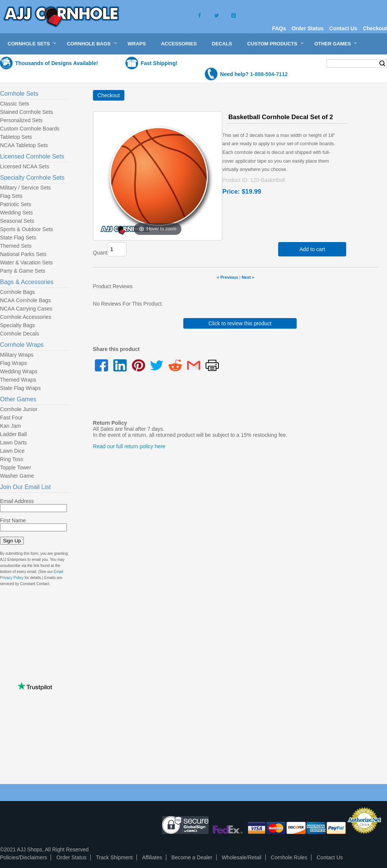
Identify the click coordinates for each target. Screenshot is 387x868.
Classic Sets (15, 104)
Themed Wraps (18, 380)
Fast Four (11, 418)
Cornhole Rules (289, 857)
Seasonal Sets (17, 221)
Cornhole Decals (20, 334)
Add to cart (312, 249)
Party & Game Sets (23, 271)
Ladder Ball (13, 434)
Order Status (307, 28)
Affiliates (152, 857)
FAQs (279, 28)
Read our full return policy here (129, 446)
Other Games (333, 44)
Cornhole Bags (89, 44)
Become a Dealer (192, 857)
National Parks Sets (23, 254)
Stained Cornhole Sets (26, 112)
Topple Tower (15, 467)
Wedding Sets (16, 213)
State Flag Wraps (20, 388)
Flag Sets (11, 196)
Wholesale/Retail (242, 857)
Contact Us (343, 28)
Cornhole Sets (29, 44)
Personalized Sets (21, 120)
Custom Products (272, 44)
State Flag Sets (18, 238)
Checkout (375, 28)
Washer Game (17, 476)
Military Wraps (17, 355)
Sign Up (12, 541)
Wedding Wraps (19, 371)
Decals (222, 44)
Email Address (17, 501)
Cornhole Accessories (26, 317)
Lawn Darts (13, 443)
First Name (13, 520)
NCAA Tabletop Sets (24, 145)
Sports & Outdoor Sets (26, 229)
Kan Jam (10, 426)
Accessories (179, 44)
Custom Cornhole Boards (30, 129)
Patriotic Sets (15, 204)
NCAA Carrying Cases (26, 309)
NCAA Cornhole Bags (26, 300)
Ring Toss (12, 459)
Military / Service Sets (26, 188)
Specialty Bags (18, 325)
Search (382, 64)
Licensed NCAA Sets (25, 166)
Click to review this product (240, 323)
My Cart (306, 63)
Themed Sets (16, 246)
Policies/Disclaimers (23, 857)
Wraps (137, 44)
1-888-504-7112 (269, 74)
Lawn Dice (12, 451)
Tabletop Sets (16, 137)
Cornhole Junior (19, 409)
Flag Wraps (13, 363)
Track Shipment (115, 857)
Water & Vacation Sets (26, 262)
